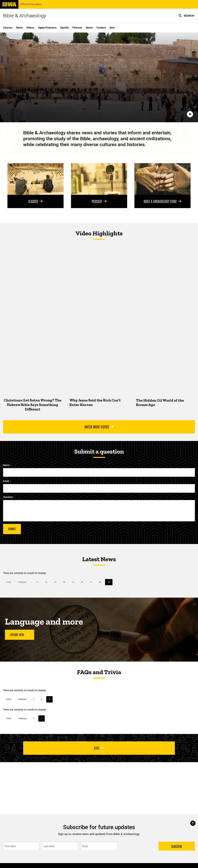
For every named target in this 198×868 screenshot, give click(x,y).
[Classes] (36, 179)
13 (56, 582)
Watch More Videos (99, 427)
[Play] (190, 114)
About (89, 28)
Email (6, 481)
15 (74, 582)
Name (6, 465)
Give (112, 28)
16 (83, 582)
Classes (8, 28)
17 (92, 582)
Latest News (99, 559)
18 (101, 582)
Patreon (77, 28)
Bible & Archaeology (25, 16)
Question (8, 497)
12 (47, 582)
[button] (186, 16)
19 (110, 583)
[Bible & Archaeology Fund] (162, 179)
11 (38, 582)
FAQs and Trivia (99, 672)
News (19, 28)
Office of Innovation (31, 4)
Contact (101, 28)
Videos (30, 28)
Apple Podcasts (47, 28)
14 (65, 582)
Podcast (99, 201)
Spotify (65, 28)
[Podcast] (99, 179)
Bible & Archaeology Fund (163, 201)
